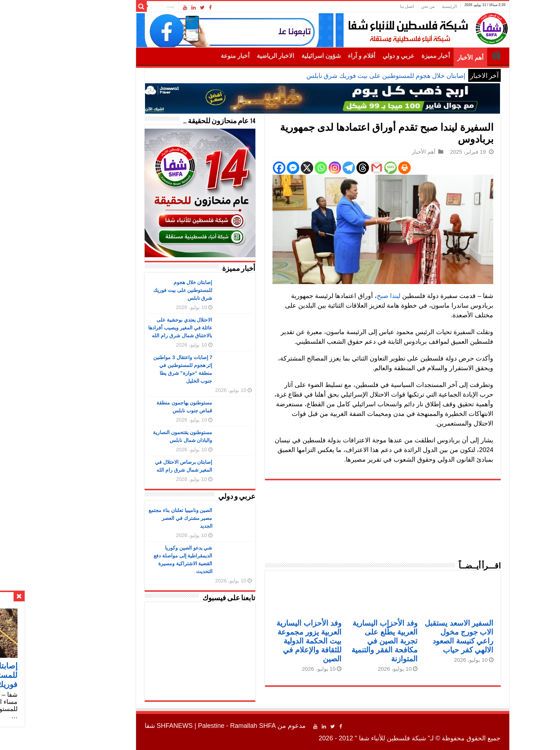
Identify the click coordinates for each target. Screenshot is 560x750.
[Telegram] (306, 168)
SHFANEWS (132, 726)
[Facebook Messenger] (251, 168)
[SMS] (348, 168)
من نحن (385, 6)
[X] (264, 168)
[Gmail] (334, 168)
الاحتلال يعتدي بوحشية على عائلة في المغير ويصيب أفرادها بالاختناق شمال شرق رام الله (138, 328)
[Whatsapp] (278, 168)
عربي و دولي (356, 56)
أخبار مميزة (393, 56)
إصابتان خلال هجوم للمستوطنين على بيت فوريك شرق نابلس (343, 76)
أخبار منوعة (192, 56)
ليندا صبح (346, 296)
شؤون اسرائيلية (279, 56)
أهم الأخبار (428, 58)
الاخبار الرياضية (233, 56)
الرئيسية (407, 6)
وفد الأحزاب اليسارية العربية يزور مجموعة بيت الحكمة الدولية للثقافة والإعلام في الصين (266, 641)
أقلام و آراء (319, 56)
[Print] (362, 168)
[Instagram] (292, 168)
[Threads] (320, 168)
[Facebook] (237, 168)
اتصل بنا (364, 6)
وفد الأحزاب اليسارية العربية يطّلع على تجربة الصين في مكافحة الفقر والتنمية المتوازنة (342, 641)
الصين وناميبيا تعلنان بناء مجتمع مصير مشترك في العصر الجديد (138, 518)
